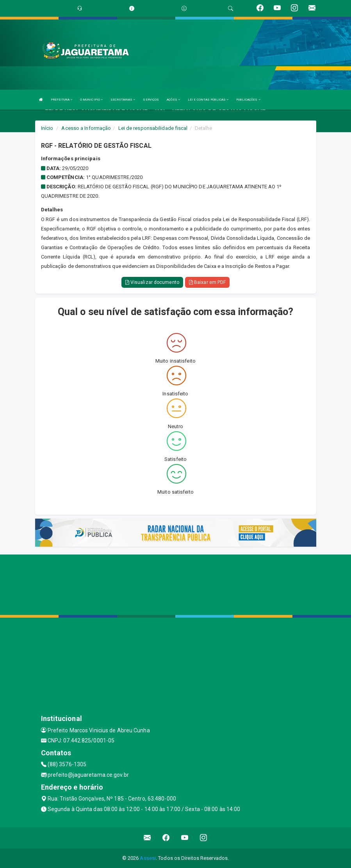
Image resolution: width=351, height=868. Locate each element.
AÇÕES (173, 100)
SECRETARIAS (123, 100)
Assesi (148, 858)
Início (47, 128)
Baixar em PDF (208, 282)
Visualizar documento (152, 282)
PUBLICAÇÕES (248, 100)
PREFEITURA (61, 100)
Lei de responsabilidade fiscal (153, 128)
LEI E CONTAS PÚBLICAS (208, 100)
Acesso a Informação (86, 128)
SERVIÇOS (151, 100)
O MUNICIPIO (91, 100)
